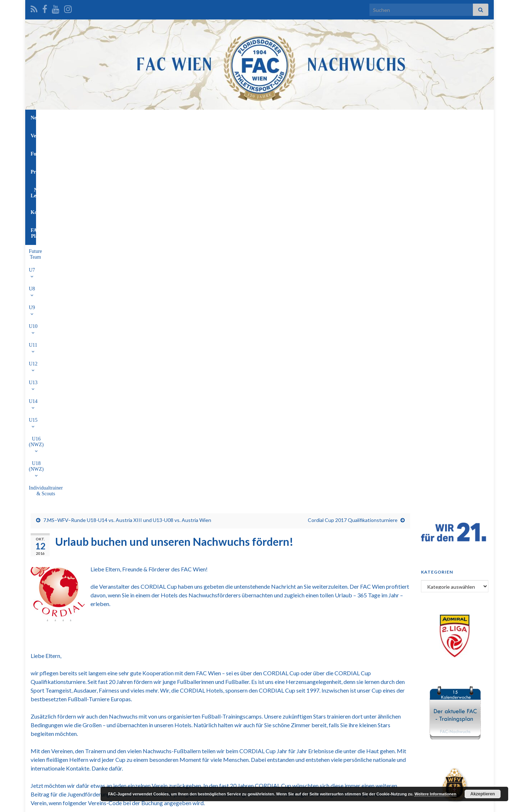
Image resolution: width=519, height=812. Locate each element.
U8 (145, 134)
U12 (225, 134)
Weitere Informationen (435, 794)
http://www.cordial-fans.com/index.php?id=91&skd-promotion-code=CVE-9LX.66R (221, 523)
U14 (268, 134)
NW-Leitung (284, 118)
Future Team (100, 134)
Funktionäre (219, 118)
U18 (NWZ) (355, 134)
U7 (126, 134)
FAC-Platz (351, 118)
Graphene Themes (88, 803)
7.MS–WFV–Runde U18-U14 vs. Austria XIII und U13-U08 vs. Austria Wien (127, 161)
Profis (252, 118)
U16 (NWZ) (318, 134)
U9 (163, 134)
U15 (289, 134)
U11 (204, 134)
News (162, 118)
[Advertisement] (259, 723)
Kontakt (319, 118)
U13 (247, 134)
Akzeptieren (483, 794)
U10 (183, 134)
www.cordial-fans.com (189, 469)
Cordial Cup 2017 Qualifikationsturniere (353, 161)
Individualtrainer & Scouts (405, 134)
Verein (187, 118)
